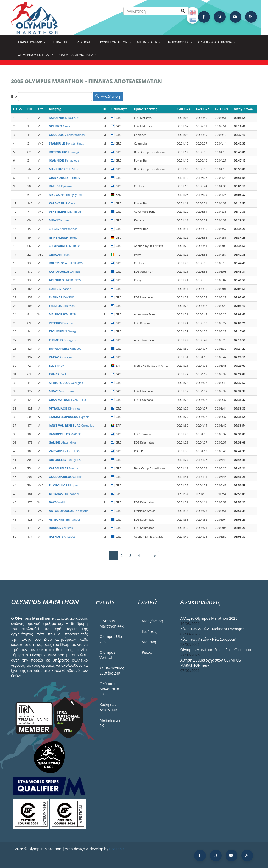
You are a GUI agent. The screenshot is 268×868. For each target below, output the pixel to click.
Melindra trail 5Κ (111, 723)
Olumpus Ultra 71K (112, 639)
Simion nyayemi (65, 195)
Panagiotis (66, 152)
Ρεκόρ (147, 652)
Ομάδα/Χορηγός (146, 109)
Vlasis (62, 203)
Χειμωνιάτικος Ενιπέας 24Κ (112, 671)
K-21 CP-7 (202, 109)
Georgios (64, 331)
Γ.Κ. (18, 109)
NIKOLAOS (64, 118)
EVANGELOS (68, 400)
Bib (14, 96)
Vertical (84, 44)
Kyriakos (61, 186)
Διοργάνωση (152, 621)
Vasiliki (58, 502)
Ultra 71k (60, 44)
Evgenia (69, 417)
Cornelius (72, 425)
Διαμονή (149, 642)
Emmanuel (64, 519)
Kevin (59, 254)
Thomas (64, 178)
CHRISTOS (64, 169)
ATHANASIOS (66, 263)
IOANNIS (62, 297)
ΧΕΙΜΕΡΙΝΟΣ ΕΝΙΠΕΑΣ (35, 56)
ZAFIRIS (65, 271)
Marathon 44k (31, 44)
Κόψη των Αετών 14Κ (108, 707)
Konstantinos (67, 135)
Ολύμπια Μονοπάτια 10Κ (109, 689)
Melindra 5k (148, 44)
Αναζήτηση (108, 96)
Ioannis (60, 289)
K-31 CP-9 (221, 109)
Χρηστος (65, 349)
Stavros (64, 468)
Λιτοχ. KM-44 (243, 109)
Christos (61, 528)
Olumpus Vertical (107, 655)
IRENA (63, 314)
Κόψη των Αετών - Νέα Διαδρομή (208, 639)
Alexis (60, 126)
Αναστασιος (62, 391)
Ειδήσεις (149, 631)
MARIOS (65, 434)
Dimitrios (62, 306)
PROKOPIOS (65, 280)
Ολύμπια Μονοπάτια (77, 56)
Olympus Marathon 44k (111, 623)
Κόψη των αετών (115, 44)
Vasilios (59, 374)
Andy (56, 366)
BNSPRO (116, 849)
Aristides (62, 536)
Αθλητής (55, 109)
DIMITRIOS (65, 212)
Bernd (63, 237)
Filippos (64, 485)
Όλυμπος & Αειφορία (216, 44)
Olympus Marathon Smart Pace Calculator (216, 650)
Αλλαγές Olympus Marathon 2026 (209, 618)
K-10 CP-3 (183, 109)
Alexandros (63, 442)
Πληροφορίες (178, 44)
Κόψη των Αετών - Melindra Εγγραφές (212, 629)
